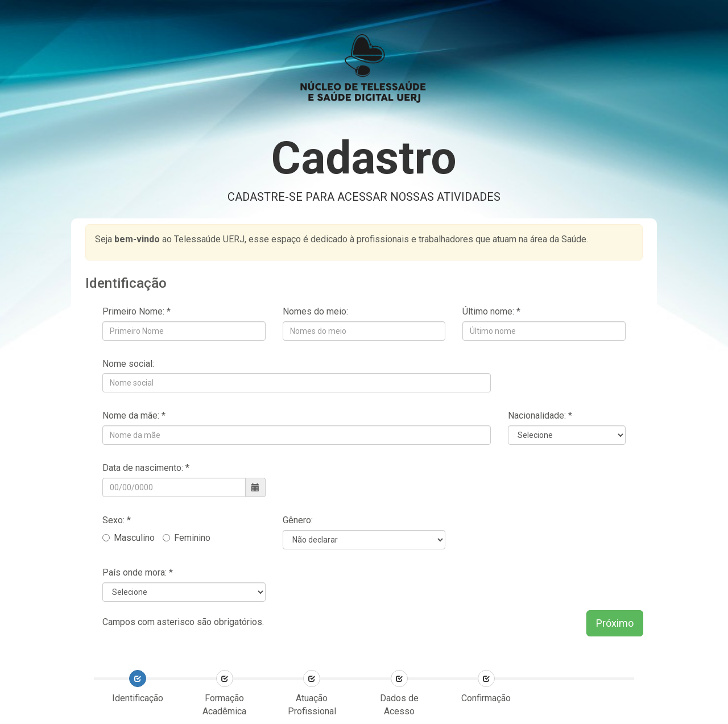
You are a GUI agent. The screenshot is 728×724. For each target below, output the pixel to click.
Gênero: (298, 520)
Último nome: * (491, 311)
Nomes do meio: (315, 311)
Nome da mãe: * (134, 415)
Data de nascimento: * (146, 468)
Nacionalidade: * (540, 415)
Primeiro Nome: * (136, 311)
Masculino (129, 538)
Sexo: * (118, 520)
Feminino (187, 538)
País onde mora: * (138, 572)
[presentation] (624, 685)
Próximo (615, 623)
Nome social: (128, 364)
